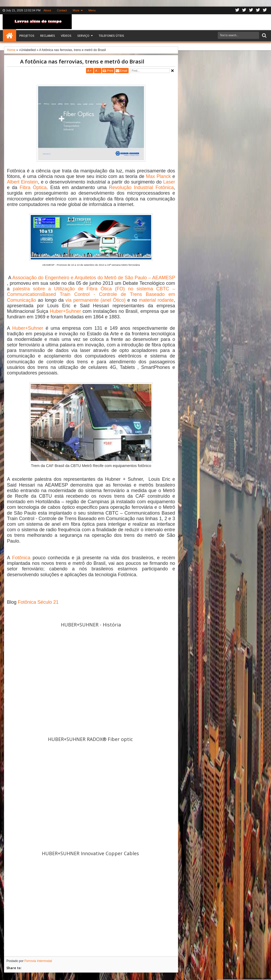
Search (264, 36)
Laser (169, 182)
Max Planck (158, 176)
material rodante (156, 300)
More (76, 10)
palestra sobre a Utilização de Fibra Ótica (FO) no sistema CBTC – (94, 289)
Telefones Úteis (111, 36)
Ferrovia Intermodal (38, 961)
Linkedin (258, 10)
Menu (92, 10)
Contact (62, 10)
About (47, 10)
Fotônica (21, 558)
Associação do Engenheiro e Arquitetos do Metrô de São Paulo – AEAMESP (94, 278)
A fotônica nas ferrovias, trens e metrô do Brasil (82, 61)
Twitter (237, 10)
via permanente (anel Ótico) (95, 300)
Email (124, 71)
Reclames (48, 36)
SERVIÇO (83, 36)
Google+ (251, 10)
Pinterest (265, 10)
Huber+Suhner (65, 311)
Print (110, 71)
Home (10, 36)
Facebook (244, 10)
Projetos (27, 36)
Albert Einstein (22, 182)
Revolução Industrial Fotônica (141, 187)
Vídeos (66, 36)
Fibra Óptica (33, 187)
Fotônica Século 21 (38, 602)
